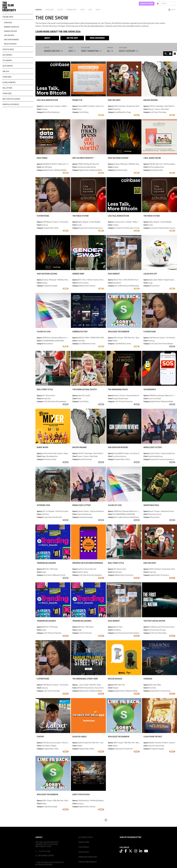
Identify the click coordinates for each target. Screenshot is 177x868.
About (98, 10)
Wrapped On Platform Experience (88, 563)
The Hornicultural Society (85, 390)
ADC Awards (7, 55)
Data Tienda (42, 158)
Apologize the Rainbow (119, 332)
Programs (50, 10)
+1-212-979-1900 (44, 851)
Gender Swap (78, 274)
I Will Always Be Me (152, 158)
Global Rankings (9, 82)
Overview (8, 23)
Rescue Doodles (115, 679)
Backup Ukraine (151, 100)
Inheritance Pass (151, 505)
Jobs (90, 10)
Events (60, 10)
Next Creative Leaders (11, 99)
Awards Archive (10, 31)
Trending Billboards (46, 563)
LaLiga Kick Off (150, 274)
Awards (39, 10)
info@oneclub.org (46, 856)
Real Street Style (45, 390)
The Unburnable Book (118, 390)
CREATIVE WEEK (147, 4)
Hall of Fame (7, 88)
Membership (72, 10)
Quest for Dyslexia (81, 795)
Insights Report (10, 44)
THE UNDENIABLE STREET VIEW (85, 679)
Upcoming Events (86, 837)
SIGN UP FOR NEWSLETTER (130, 837)
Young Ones (7, 77)
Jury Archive (9, 35)
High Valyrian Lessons (118, 158)
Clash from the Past (153, 737)
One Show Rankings (12, 40)
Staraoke (148, 679)
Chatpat (40, 737)
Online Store (84, 842)
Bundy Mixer (43, 447)
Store (82, 10)
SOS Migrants (150, 390)
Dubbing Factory (80, 332)
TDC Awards (7, 60)
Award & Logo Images (11, 104)
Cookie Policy (84, 852)
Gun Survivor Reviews (118, 447)
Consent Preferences (87, 862)
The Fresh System (80, 216)
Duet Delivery (114, 100)
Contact (39, 837)
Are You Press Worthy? (83, 158)
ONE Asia (6, 71)
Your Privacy (84, 847)
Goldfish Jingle (79, 737)
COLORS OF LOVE (44, 332)
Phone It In (77, 100)
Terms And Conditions (88, 857)
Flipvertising (43, 216)
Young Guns (7, 93)
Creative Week (8, 49)
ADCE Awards (8, 66)
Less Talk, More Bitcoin (47, 100)
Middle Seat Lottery (153, 447)
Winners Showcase (12, 27)
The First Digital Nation (154, 621)
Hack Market (114, 274)
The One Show (8, 17)
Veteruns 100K (43, 505)
